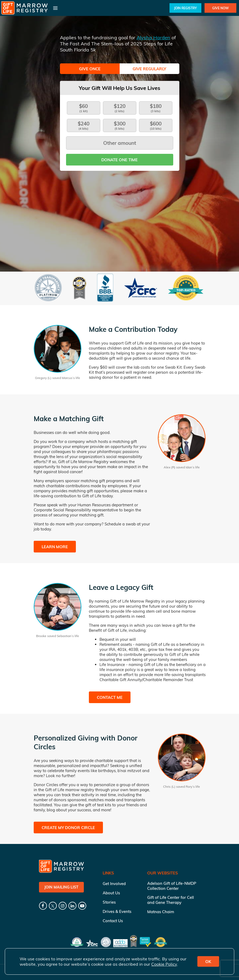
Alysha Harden (153, 38)
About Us (111, 893)
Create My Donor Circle (68, 828)
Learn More (55, 547)
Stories (109, 902)
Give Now (220, 8)
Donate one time (119, 160)
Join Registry (185, 8)
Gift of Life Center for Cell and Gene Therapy (171, 900)
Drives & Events (117, 911)
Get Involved (114, 884)
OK (208, 962)
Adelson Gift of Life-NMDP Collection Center (172, 886)
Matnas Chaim (161, 912)
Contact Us (113, 921)
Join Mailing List (61, 887)
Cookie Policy (164, 964)
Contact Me (110, 697)
